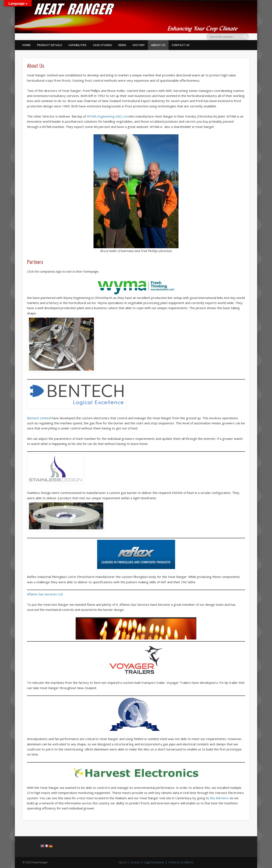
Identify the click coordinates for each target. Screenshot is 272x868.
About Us (158, 45)
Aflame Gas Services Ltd (45, 594)
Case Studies (102, 45)
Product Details (50, 45)
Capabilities (77, 45)
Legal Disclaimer (154, 862)
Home (26, 45)
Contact (135, 862)
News (122, 45)
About (122, 862)
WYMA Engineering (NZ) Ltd (107, 116)
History (139, 45)
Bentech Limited (39, 418)
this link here (219, 798)
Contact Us (181, 45)
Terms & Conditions (181, 862)
